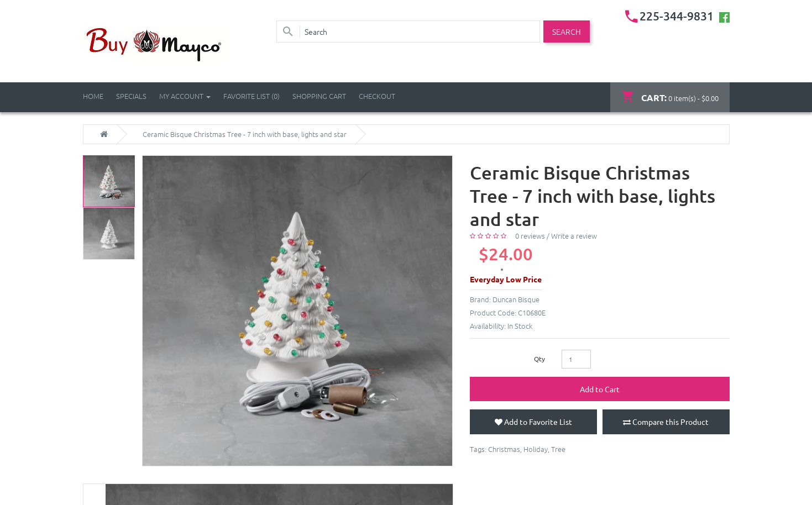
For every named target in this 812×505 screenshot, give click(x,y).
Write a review (574, 236)
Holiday (536, 449)
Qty (539, 359)
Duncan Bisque (516, 299)
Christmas (504, 449)
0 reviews (530, 236)
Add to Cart (600, 389)
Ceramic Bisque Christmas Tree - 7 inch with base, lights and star (245, 134)
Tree (558, 449)
